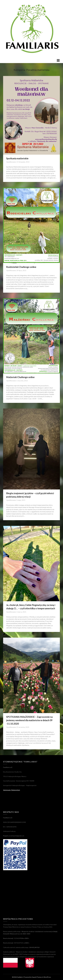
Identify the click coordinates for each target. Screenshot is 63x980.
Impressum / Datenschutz (12, 790)
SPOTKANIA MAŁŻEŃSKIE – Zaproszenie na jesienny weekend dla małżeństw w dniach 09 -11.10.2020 (29, 720)
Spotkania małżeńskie (17, 158)
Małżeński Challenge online (20, 377)
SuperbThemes (37, 977)
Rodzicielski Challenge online (21, 267)
